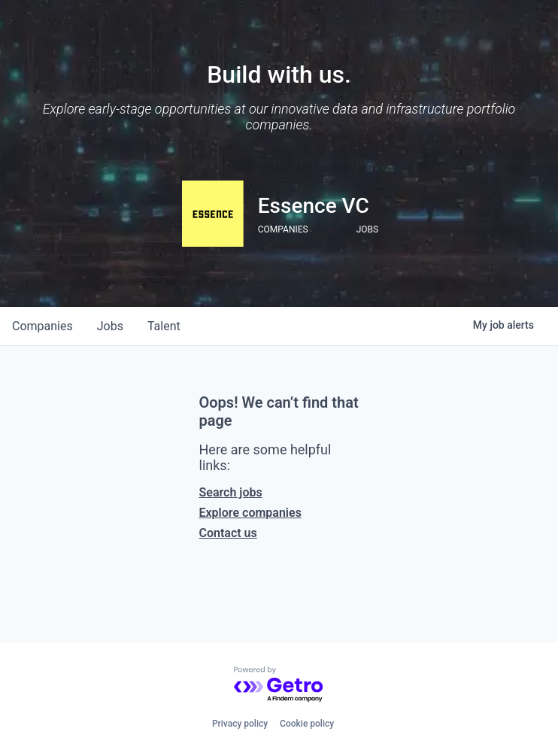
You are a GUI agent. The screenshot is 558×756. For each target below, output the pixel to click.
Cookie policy (307, 724)
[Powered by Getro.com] (279, 685)
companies (42, 326)
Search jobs (231, 492)
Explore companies (250, 513)
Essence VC (314, 206)
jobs (110, 326)
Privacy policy (240, 724)
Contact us (228, 533)
